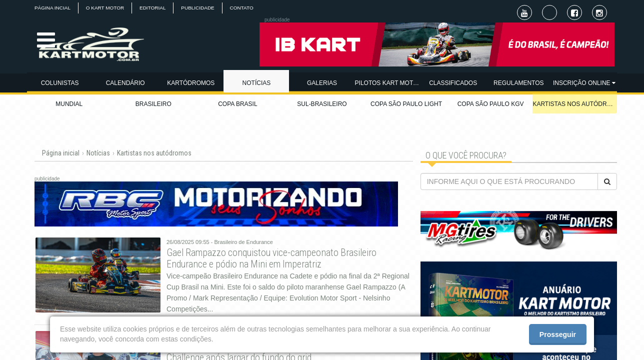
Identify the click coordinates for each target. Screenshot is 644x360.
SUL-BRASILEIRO (322, 104)
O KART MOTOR (105, 8)
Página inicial (61, 153)
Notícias (98, 153)
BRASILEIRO (153, 104)
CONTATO (242, 8)
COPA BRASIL (237, 104)
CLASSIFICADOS (453, 83)
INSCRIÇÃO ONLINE (584, 83)
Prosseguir (558, 334)
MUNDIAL (69, 104)
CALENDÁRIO (125, 83)
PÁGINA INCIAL (52, 8)
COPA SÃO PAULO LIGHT (406, 104)
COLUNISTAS (60, 83)
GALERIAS (322, 83)
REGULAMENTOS (518, 83)
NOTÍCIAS (257, 83)
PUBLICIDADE (199, 8)
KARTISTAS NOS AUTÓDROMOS (575, 104)
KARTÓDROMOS (191, 83)
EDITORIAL (153, 8)
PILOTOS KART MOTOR (388, 83)
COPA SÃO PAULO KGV (491, 104)
